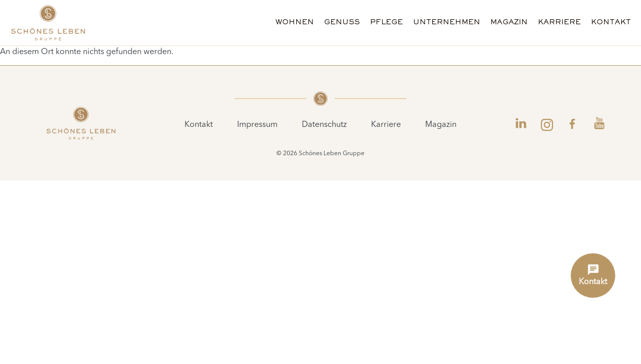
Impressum (257, 125)
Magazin (509, 22)
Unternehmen (447, 22)
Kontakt (611, 22)
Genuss (342, 22)
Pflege (386, 22)
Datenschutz (324, 125)
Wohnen (295, 22)
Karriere (559, 22)
